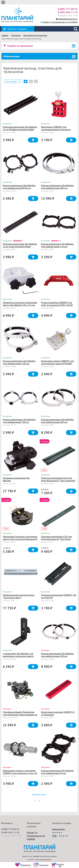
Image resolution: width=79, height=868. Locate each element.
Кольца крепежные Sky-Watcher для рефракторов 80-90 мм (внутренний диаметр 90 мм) (19, 188)
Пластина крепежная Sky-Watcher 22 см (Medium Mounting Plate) (20, 128)
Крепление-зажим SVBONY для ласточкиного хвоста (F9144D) (58, 362)
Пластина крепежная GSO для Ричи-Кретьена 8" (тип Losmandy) (58, 479)
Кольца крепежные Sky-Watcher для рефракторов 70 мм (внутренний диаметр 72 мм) (57, 773)
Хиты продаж (11, 81)
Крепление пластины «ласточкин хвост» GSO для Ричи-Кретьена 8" (20, 538)
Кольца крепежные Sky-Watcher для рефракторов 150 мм (19, 421)
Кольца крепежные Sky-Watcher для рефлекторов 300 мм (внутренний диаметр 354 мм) (57, 188)
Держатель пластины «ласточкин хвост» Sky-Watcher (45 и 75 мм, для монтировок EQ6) (20, 305)
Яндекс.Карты (58, 829)
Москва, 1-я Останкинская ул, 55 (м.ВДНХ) (60, 22)
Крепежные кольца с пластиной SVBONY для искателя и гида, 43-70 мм (20, 773)
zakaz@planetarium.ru (68, 19)
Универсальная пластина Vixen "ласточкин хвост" (19, 596)
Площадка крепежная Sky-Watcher (16, 479)
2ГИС (54, 836)
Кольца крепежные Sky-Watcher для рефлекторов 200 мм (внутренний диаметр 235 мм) (57, 422)
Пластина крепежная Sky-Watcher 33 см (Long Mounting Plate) (20, 245)
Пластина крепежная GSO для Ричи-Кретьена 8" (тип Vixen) (57, 538)
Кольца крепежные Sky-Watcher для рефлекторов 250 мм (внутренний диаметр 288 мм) (57, 656)
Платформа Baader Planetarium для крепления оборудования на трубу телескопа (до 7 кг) (20, 715)
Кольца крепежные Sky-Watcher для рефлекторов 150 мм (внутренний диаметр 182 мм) (19, 363)
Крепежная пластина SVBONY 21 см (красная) (58, 713)
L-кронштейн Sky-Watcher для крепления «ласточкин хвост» (18, 655)
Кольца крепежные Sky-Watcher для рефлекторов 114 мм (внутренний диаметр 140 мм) (57, 246)
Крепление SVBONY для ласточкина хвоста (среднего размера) (56, 129)
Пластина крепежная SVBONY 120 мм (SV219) (59, 596)
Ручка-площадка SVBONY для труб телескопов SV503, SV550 (57, 304)
